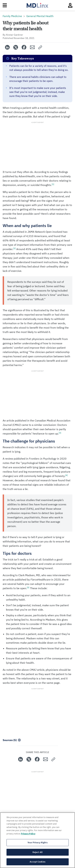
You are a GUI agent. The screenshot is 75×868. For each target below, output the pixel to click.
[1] (53, 184)
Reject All (37, 852)
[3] (60, 433)
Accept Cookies (37, 862)
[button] (40, 47)
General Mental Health (40, 16)
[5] (28, 587)
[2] (14, 248)
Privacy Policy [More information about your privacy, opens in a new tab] (28, 834)
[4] (66, 475)
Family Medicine (12, 16)
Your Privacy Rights (37, 843)
